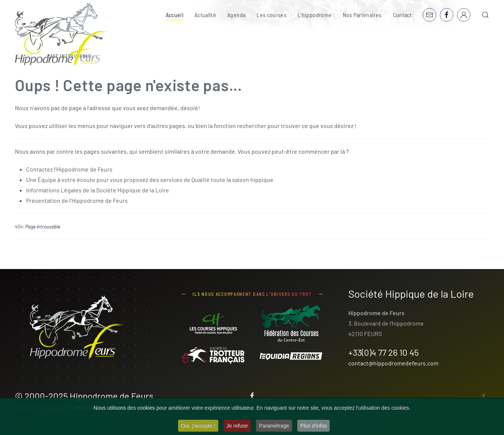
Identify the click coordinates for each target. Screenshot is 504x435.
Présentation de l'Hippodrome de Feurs (77, 200)
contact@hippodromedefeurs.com (393, 363)
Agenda (236, 15)
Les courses (272, 15)
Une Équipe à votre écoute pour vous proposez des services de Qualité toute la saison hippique (150, 180)
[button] (485, 15)
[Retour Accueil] (62, 34)
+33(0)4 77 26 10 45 (383, 352)
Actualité (205, 15)
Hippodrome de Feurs (112, 396)
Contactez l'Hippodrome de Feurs (69, 169)
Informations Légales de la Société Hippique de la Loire (98, 190)
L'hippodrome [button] (315, 15)
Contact (402, 15)
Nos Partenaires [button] (362, 15)
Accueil (175, 15)
